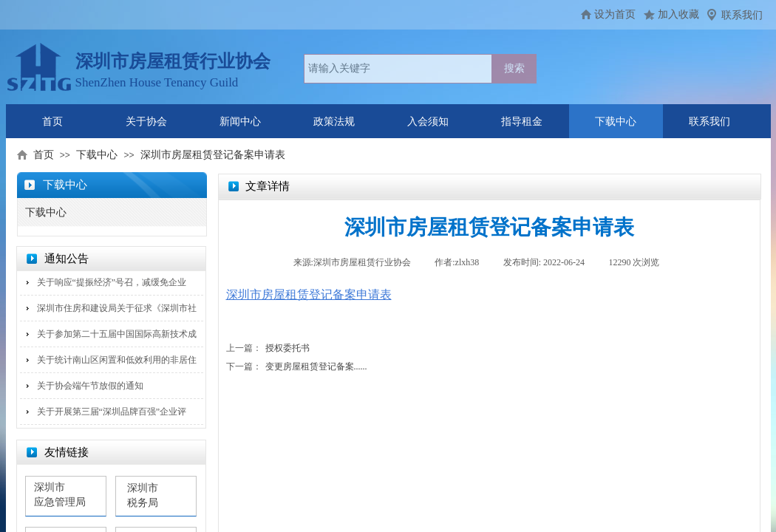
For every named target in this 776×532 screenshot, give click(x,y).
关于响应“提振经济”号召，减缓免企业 (112, 282)
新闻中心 (240, 122)
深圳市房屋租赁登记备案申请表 (213, 155)
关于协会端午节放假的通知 (90, 386)
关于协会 (146, 122)
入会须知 (428, 122)
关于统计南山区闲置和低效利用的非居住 (117, 360)
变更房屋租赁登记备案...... (297, 367)
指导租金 (522, 122)
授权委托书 (268, 348)
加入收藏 (678, 14)
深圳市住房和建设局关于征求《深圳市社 (117, 308)
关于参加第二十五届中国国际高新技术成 (117, 334)
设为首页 (615, 14)
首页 (52, 122)
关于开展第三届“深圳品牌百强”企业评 (112, 412)
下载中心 (616, 122)
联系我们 (742, 15)
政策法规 (334, 122)
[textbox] (398, 69)
